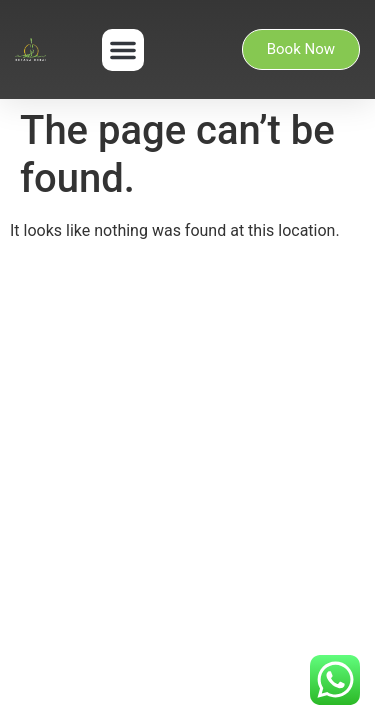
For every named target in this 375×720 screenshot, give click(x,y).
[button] (123, 50)
